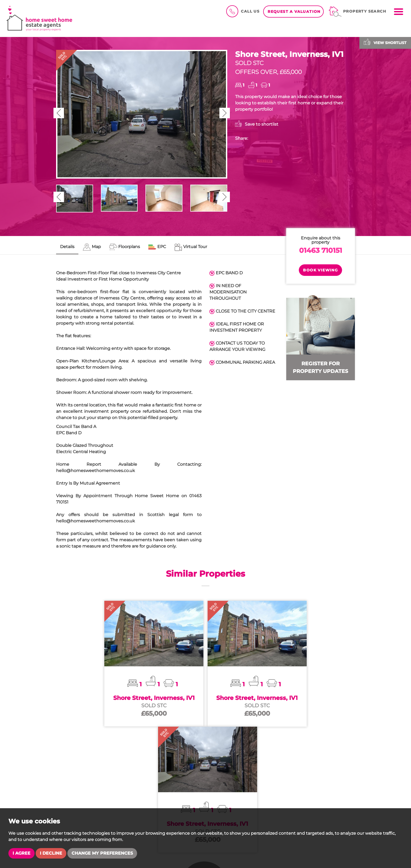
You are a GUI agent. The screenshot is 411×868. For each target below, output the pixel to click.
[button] (59, 113)
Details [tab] (67, 247)
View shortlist (385, 42)
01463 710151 (321, 250)
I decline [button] (51, 853)
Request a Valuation (294, 12)
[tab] (92, 247)
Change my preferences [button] (102, 853)
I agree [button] (21, 853)
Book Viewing (320, 270)
